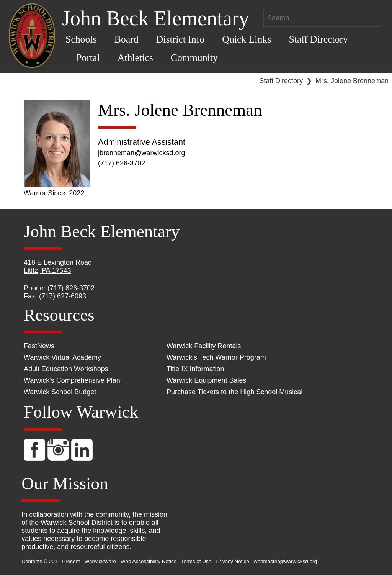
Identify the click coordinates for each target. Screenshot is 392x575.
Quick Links (247, 39)
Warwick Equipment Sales (206, 380)
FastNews (39, 346)
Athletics (135, 58)
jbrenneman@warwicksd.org (141, 153)
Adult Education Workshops (66, 369)
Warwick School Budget (60, 392)
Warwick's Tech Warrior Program (216, 357)
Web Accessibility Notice (149, 561)
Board (127, 39)
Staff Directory (318, 39)
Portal (88, 58)
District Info (180, 39)
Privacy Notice (232, 561)
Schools (81, 39)
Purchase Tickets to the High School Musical (234, 392)
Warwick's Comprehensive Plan (72, 380)
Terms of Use (196, 561)
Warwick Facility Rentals (204, 346)
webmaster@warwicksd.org (285, 561)
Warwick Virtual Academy (62, 357)
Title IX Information (195, 369)
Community (194, 58)
